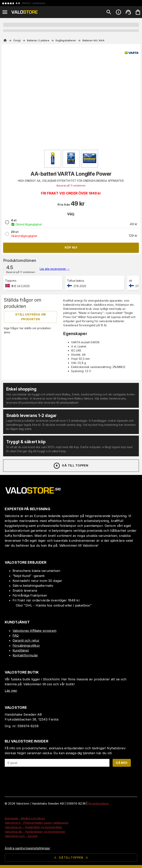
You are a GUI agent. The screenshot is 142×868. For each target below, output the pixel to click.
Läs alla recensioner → (55, 269)
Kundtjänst (21, 650)
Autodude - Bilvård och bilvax (25, 818)
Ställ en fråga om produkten (31, 317)
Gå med (122, 763)
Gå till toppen (71, 466)
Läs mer (11, 691)
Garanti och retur (26, 640)
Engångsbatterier (66, 40)
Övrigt (17, 40)
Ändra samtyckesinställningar (28, 848)
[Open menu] (5, 12)
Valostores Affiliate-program (34, 631)
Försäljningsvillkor (26, 646)
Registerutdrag (98, 803)
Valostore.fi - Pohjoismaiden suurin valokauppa (37, 823)
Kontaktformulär (25, 655)
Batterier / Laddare (38, 40)
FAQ (16, 636)
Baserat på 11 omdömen (71, 186)
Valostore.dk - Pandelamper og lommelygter (35, 832)
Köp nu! (71, 247)
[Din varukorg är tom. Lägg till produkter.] (138, 12)
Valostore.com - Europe (21, 836)
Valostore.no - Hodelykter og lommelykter (33, 827)
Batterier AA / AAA (93, 40)
